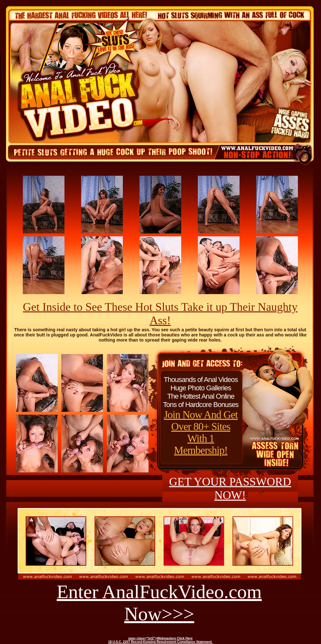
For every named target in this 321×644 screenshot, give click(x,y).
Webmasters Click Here (175, 638)
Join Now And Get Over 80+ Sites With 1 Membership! (201, 432)
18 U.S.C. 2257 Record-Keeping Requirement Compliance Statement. (160, 642)
